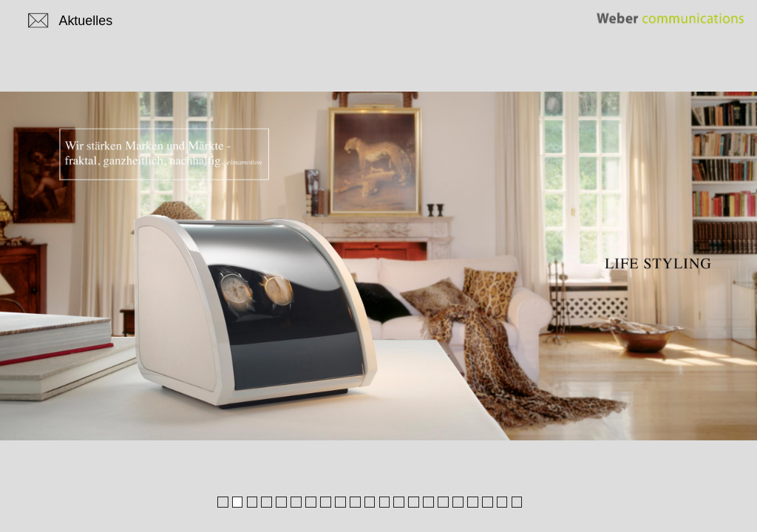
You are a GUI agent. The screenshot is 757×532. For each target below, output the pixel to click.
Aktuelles (85, 21)
